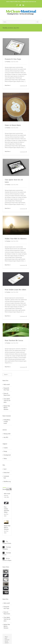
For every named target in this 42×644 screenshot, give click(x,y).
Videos (5, 462)
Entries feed (6, 476)
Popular (4, 493)
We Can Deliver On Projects (7, 563)
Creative (6, 451)
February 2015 (7, 437)
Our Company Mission (7, 546)
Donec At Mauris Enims (13, 125)
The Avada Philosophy (7, 551)
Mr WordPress (7, 423)
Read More (7, 85)
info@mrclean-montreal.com (29, 2)
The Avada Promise (7, 557)
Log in (5, 472)
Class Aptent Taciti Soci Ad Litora (7, 404)
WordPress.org (7, 485)
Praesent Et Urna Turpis (13, 59)
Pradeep (8, 62)
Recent (8, 493)
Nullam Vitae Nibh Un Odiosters (16, 239)
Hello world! (7, 388)
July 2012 (6, 441)
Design (5, 455)
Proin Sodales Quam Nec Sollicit (16, 290)
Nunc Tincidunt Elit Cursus (14, 340)
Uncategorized (7, 458)
